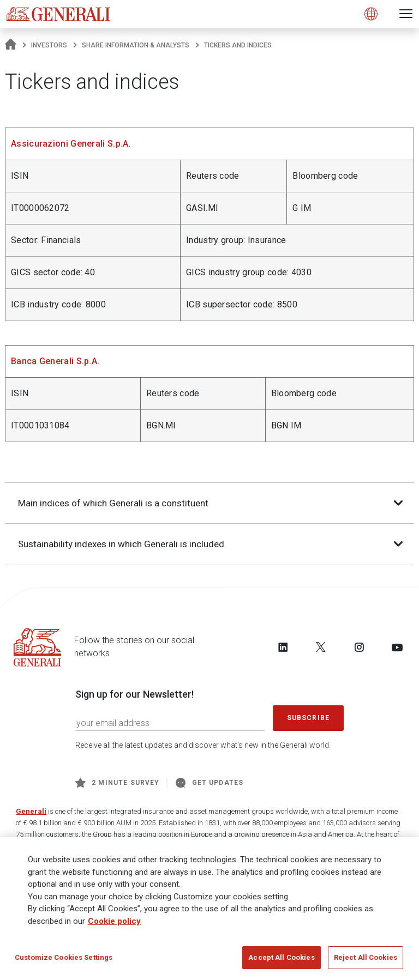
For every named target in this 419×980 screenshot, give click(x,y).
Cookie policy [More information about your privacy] (114, 922)
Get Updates (209, 783)
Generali (31, 812)
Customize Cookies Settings (64, 958)
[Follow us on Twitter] (321, 648)
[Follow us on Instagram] (359, 648)
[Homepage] (11, 45)
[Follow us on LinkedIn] (283, 648)
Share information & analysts (136, 45)
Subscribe (308, 718)
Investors (49, 45)
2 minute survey (117, 783)
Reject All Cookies (366, 958)
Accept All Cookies (281, 958)
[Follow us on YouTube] (397, 648)
